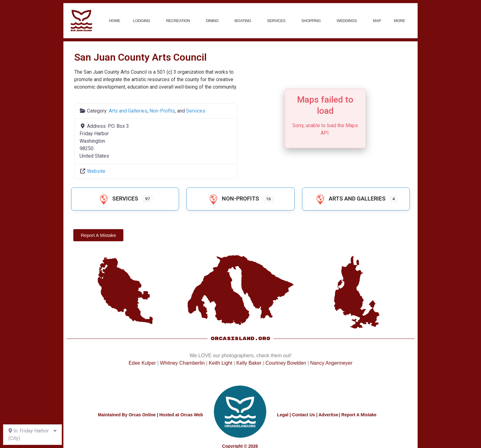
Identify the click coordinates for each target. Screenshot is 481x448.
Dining (214, 21)
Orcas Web (192, 415)
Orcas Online (142, 415)
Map (377, 21)
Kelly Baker (249, 363)
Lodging (143, 21)
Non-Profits (162, 111)
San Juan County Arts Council (140, 57)
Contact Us (304, 415)
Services (278, 21)
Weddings (348, 21)
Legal (283, 415)
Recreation (179, 21)
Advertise (328, 415)
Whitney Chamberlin (182, 363)
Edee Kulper (142, 363)
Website (96, 171)
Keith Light (221, 363)
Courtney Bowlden (286, 363)
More (401, 21)
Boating (244, 21)
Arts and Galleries (128, 111)
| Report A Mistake (358, 415)
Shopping (313, 21)
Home (115, 21)
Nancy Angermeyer (331, 363)
